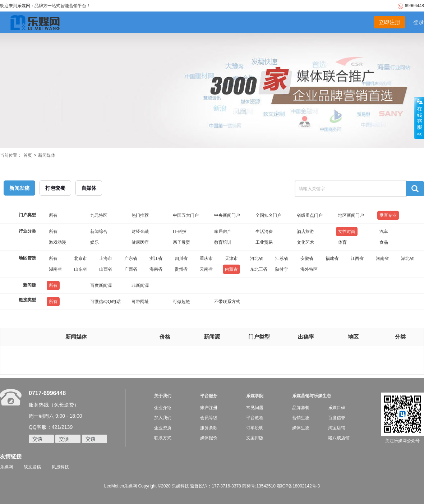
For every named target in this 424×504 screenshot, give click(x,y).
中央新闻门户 (227, 215)
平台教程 (255, 418)
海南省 (156, 269)
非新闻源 (140, 285)
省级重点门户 (310, 215)
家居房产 (223, 232)
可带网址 (140, 302)
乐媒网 (6, 467)
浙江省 (156, 258)
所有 (53, 215)
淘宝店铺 (337, 428)
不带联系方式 (227, 302)
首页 (28, 155)
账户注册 (209, 408)
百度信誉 (337, 418)
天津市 (231, 258)
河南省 (382, 258)
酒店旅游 (305, 232)
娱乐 (95, 242)
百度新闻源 (101, 285)
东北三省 (259, 269)
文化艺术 (305, 242)
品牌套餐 (301, 408)
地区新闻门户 (351, 215)
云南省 (206, 269)
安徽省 (307, 258)
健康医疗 (140, 242)
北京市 (80, 258)
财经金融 (140, 232)
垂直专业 (388, 215)
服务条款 (209, 428)
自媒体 (89, 188)
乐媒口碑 (337, 408)
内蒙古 (231, 269)
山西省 (106, 269)
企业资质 (163, 428)
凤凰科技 (60, 467)
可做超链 (181, 302)
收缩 (419, 118)
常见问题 (255, 408)
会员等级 (209, 418)
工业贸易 (264, 242)
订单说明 (255, 428)
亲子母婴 (181, 242)
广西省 (131, 269)
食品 (384, 242)
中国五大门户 (186, 215)
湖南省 (55, 269)
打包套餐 (55, 188)
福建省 (332, 258)
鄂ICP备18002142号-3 (298, 486)
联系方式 (163, 438)
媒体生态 (301, 428)
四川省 (181, 258)
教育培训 (223, 242)
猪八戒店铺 (339, 438)
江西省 (357, 258)
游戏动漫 (57, 242)
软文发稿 (32, 467)
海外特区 (309, 269)
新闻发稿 (19, 188)
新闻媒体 (47, 155)
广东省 (131, 258)
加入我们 (163, 418)
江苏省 (282, 258)
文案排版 (255, 438)
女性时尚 (347, 232)
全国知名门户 (268, 215)
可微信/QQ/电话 (105, 302)
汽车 (384, 232)
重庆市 (206, 258)
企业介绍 (163, 408)
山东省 (80, 269)
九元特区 (99, 215)
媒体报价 (209, 438)
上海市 (106, 258)
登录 (419, 22)
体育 (342, 242)
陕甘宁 (282, 269)
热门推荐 (140, 215)
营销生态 (301, 418)
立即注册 (390, 22)
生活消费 (264, 232)
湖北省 (407, 258)
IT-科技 (180, 232)
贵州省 (181, 269)
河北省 (257, 258)
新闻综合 (99, 232)
